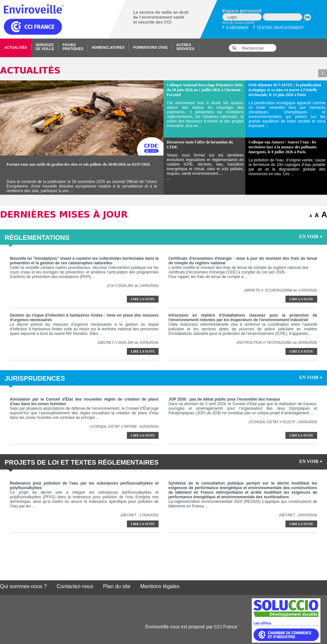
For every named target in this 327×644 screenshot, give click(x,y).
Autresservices (185, 47)
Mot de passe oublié (238, 23)
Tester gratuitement (278, 28)
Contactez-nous (75, 586)
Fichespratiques (73, 47)
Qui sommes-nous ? (23, 586)
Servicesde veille (45, 47)
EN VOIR (311, 237)
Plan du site (117, 586)
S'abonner (235, 28)
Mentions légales (160, 586)
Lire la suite (143, 299)
